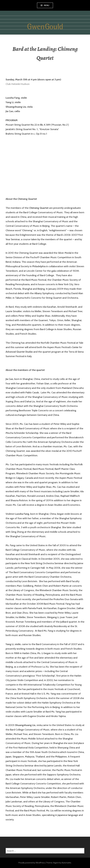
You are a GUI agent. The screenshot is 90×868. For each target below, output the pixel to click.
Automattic (66, 863)
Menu (47, 5)
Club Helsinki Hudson (18, 84)
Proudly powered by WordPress (32, 863)
